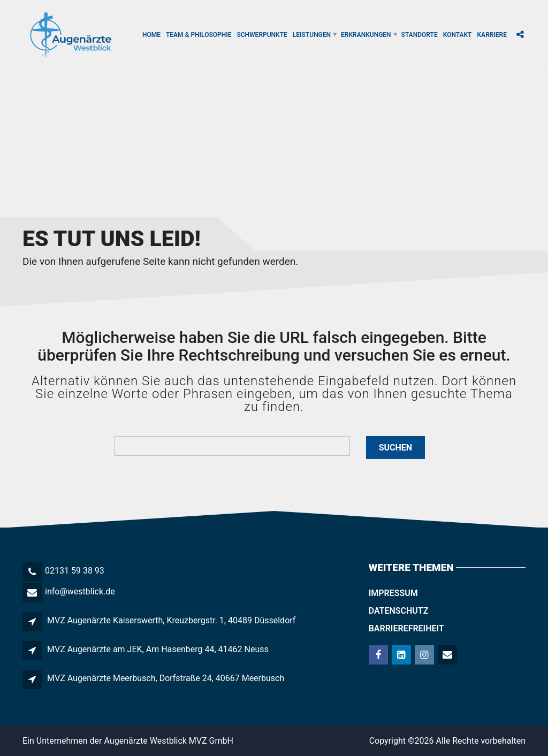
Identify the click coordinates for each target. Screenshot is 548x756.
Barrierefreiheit (406, 628)
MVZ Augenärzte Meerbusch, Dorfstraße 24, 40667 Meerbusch (166, 678)
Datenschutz (399, 611)
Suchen (395, 448)
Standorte (420, 35)
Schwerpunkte (262, 35)
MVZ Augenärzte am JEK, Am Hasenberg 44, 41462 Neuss (158, 649)
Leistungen (312, 35)
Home (151, 35)
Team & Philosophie (199, 35)
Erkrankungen (366, 35)
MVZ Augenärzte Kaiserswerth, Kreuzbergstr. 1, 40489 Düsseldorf (171, 620)
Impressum (393, 593)
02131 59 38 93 (75, 571)
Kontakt (458, 35)
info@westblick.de (80, 591)
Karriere (492, 35)
